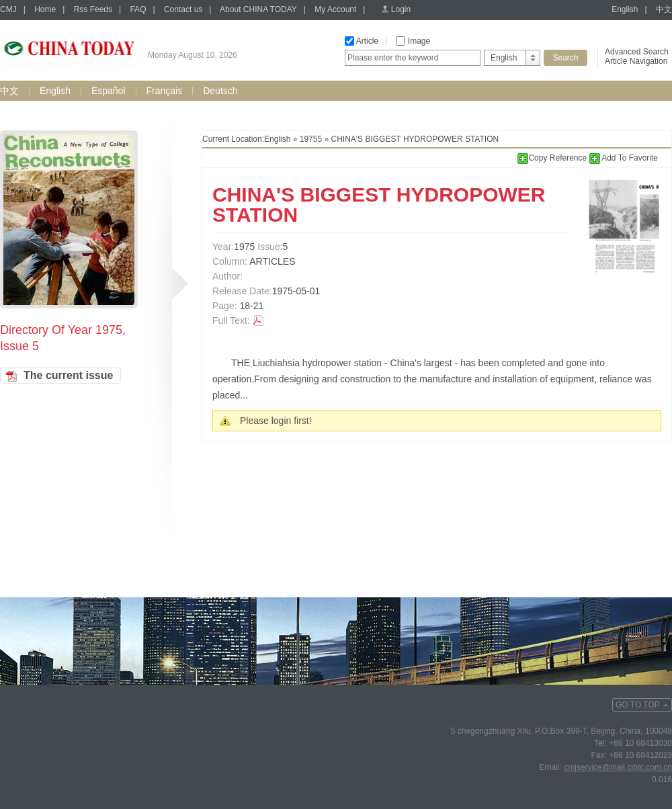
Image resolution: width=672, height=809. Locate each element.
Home (45, 9)
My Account (335, 9)
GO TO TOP (638, 705)
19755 (311, 139)
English (625, 9)
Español (109, 91)
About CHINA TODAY (258, 9)
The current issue (68, 375)
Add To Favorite (624, 158)
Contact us (183, 9)
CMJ (8, 9)
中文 (664, 9)
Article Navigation (636, 61)
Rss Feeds (93, 9)
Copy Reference (553, 158)
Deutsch (220, 91)
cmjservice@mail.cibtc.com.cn (618, 767)
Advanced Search (637, 52)
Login (401, 9)
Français (165, 91)
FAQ (138, 9)
